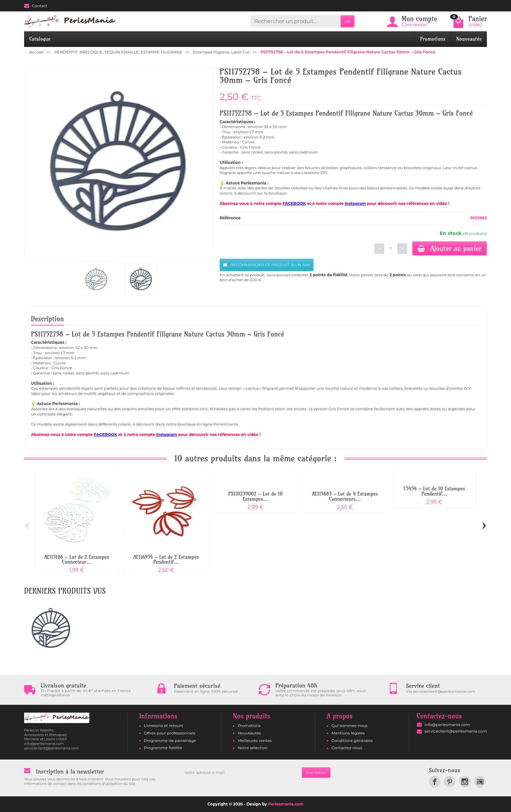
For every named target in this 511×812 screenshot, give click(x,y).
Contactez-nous (347, 748)
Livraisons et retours (164, 725)
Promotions (433, 39)
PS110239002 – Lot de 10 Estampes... (256, 496)
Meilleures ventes (255, 740)
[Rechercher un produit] (295, 21)
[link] (435, 782)
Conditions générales (352, 740)
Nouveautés (469, 39)
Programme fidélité (163, 748)
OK (348, 21)
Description (47, 319)
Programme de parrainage (170, 740)
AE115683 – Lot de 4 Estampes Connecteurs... (345, 496)
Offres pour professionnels (170, 733)
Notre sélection (252, 748)
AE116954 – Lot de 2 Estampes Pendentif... (166, 560)
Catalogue (40, 39)
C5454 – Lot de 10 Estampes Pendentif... (434, 491)
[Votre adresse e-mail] (241, 773)
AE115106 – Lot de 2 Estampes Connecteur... (76, 560)
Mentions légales (348, 733)
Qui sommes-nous (350, 725)
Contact (36, 6)
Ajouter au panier (450, 248)
